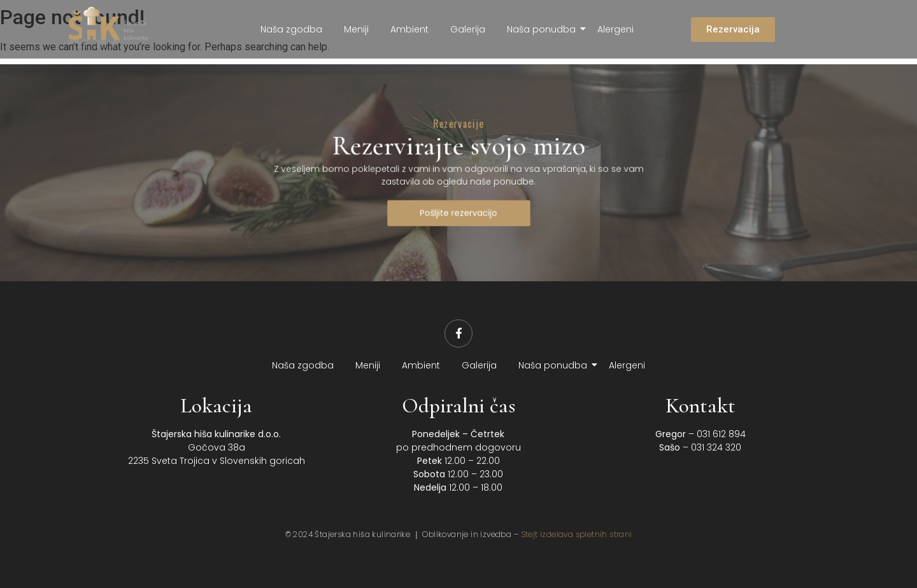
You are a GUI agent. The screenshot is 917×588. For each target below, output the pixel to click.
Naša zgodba (291, 29)
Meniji (356, 29)
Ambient (409, 29)
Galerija (468, 29)
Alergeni (615, 29)
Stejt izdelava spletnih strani (577, 534)
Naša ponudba (544, 29)
